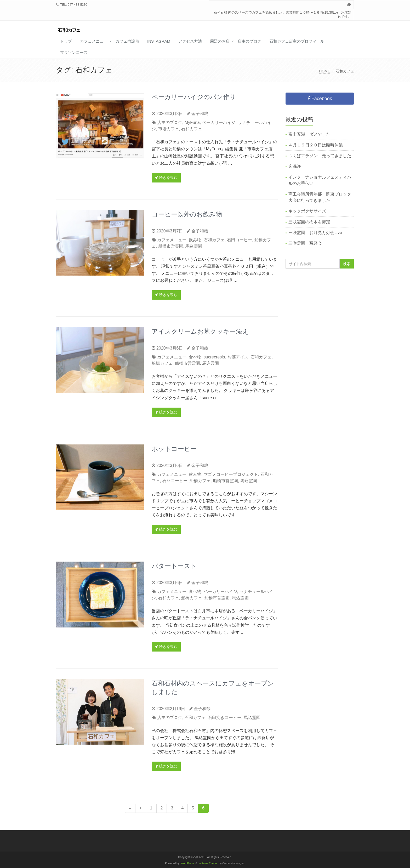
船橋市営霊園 (171, 246)
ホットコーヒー (174, 449)
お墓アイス (238, 357)
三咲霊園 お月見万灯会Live (315, 233)
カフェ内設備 (127, 41)
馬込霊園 (194, 246)
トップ (66, 41)
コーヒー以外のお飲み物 (187, 214)
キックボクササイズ (307, 211)
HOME (324, 71)
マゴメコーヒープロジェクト (231, 474)
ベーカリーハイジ (219, 122)
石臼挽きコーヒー (225, 718)
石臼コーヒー (240, 240)
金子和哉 (200, 114)
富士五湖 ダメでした (309, 134)
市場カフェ (169, 129)
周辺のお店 (220, 41)
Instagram (159, 41)
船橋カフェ (162, 363)
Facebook (320, 99)
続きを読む (166, 178)
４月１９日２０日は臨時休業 (316, 145)
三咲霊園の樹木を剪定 (309, 222)
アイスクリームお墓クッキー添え (200, 331)
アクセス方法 (190, 41)
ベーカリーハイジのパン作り (194, 97)
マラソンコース (74, 52)
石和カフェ (192, 129)
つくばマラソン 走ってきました (320, 156)
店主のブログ (249, 41)
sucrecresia (214, 357)
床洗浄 (295, 166)
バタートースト (174, 566)
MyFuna (192, 122)
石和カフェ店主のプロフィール (297, 41)
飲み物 (195, 240)
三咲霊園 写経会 (305, 243)
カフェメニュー (94, 41)
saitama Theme (208, 863)
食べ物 (195, 357)
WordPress (187, 863)
